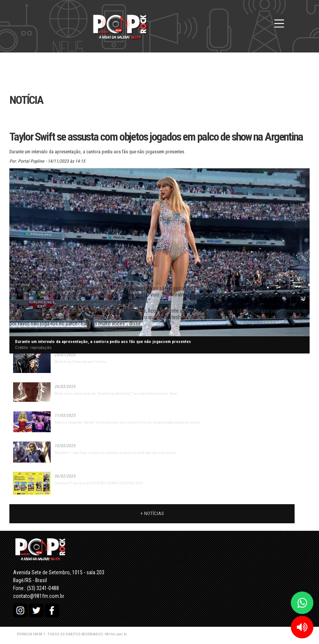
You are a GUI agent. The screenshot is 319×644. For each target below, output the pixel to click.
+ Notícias (152, 513)
